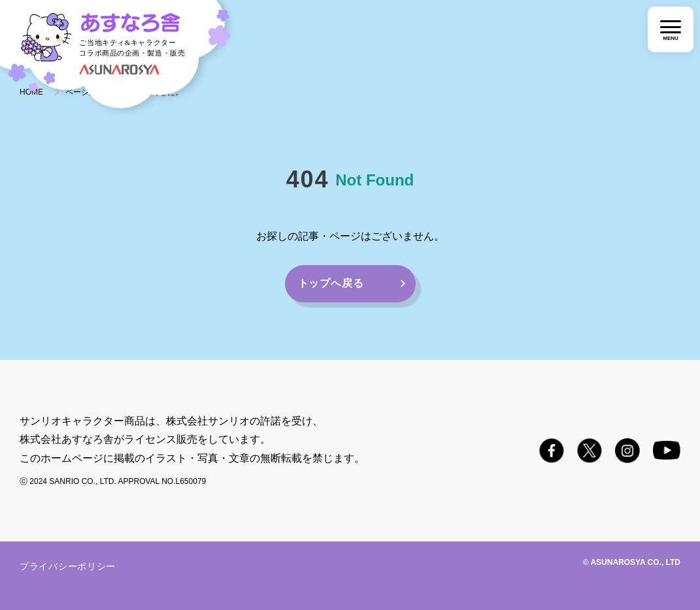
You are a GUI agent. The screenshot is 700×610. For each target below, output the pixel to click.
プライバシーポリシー (68, 566)
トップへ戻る (331, 283)
